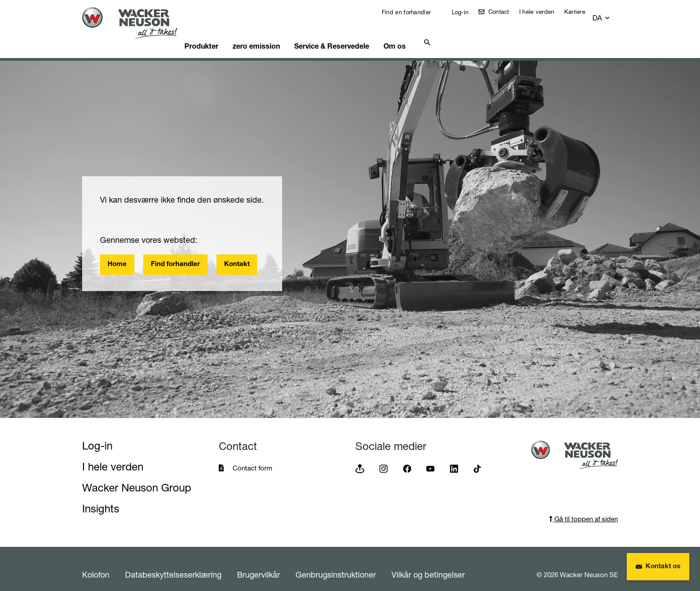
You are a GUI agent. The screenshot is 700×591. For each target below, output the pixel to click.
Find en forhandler (412, 12)
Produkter (217, 33)
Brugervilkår (258, 563)
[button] (610, 14)
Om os (424, 33)
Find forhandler (175, 253)
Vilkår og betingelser (428, 563)
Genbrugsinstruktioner (336, 563)
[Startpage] (137, 23)
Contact (504, 12)
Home (117, 253)
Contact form (252, 457)
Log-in (465, 12)
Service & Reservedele (356, 33)
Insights (101, 497)
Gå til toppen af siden (583, 508)
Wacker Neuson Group (137, 477)
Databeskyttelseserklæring (173, 563)
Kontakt (237, 253)
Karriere (581, 12)
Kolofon (96, 563)
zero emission (276, 33)
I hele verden (543, 12)
